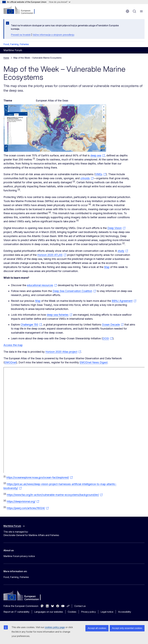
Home (6, 58)
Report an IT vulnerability (16, 612)
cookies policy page (55, 627)
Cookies (72, 612)
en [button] (127, 11)
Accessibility (125, 612)
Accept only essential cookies (127, 628)
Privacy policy (88, 612)
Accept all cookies (97, 628)
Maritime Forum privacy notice (19, 556)
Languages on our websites (49, 612)
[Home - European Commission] (21, 10)
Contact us (80, 606)
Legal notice (107, 612)
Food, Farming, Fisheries (16, 44)
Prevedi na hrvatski (21, 35)
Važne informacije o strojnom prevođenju (53, 35)
